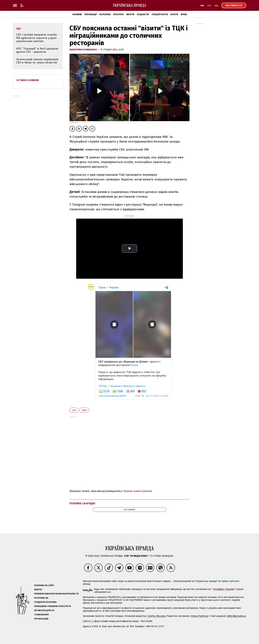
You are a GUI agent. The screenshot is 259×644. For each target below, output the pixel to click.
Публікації (90, 14)
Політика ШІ (41, 598)
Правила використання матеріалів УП (56, 594)
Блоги (174, 14)
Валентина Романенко (83, 50)
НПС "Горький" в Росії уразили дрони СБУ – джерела (37, 50)
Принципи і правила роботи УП (53, 606)
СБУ (74, 410)
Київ (84, 410)
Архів (184, 14)
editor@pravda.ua (236, 616)
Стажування (41, 615)
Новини (77, 14)
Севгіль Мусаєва (156, 616)
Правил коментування (138, 491)
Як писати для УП (44, 610)
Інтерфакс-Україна (223, 589)
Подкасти (143, 14)
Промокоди (41, 619)
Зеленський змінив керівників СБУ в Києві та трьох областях (37, 61)
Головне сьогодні (82, 503)
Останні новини (28, 80)
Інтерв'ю (118, 14)
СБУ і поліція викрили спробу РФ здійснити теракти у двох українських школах (36, 38)
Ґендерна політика (45, 602)
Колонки (105, 14)
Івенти (130, 14)
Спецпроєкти (160, 14)
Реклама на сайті (44, 585)
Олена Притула (199, 616)
